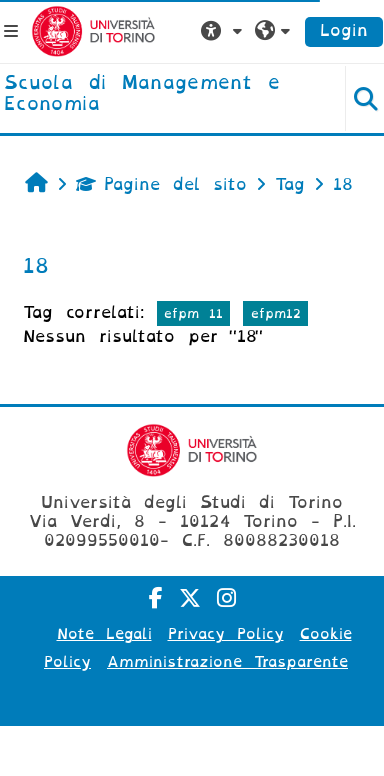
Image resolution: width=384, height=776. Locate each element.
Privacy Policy (226, 634)
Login (344, 30)
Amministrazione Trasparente (227, 662)
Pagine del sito (161, 184)
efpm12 (276, 313)
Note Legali (104, 634)
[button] (224, 31)
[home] (160, 94)
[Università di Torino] (93, 30)
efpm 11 (193, 313)
